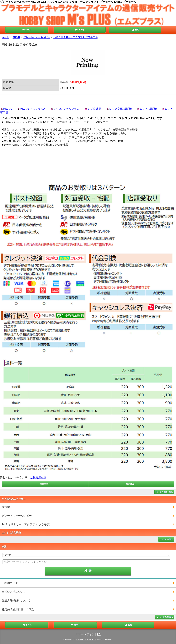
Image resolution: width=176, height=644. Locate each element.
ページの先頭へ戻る (164, 492)
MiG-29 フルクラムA (33, 109)
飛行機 (16, 37)
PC (99, 634)
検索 (135, 29)
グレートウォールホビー (37, 37)
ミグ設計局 (94, 109)
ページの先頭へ (166, 539)
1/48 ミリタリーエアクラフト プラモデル (75, 37)
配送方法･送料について (16, 600)
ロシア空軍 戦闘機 (120, 109)
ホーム (27, 29)
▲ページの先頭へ (165, 617)
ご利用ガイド (38, 477)
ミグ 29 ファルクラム (66, 109)
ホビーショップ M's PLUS (86, 639)
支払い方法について (14, 592)
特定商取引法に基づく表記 (18, 609)
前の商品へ (45, 484)
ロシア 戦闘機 (148, 109)
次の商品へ (131, 484)
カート (80, 29)
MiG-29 (7, 109)
